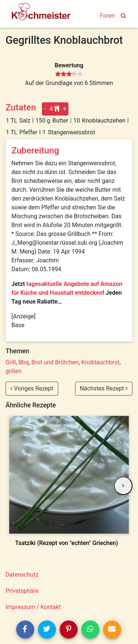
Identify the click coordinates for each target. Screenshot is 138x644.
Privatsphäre (22, 591)
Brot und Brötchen (55, 362)
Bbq (24, 362)
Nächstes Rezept (104, 388)
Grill (11, 362)
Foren (107, 16)
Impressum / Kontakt (33, 607)
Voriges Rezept (32, 388)
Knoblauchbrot (100, 362)
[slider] (69, 74)
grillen (13, 371)
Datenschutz (22, 575)
